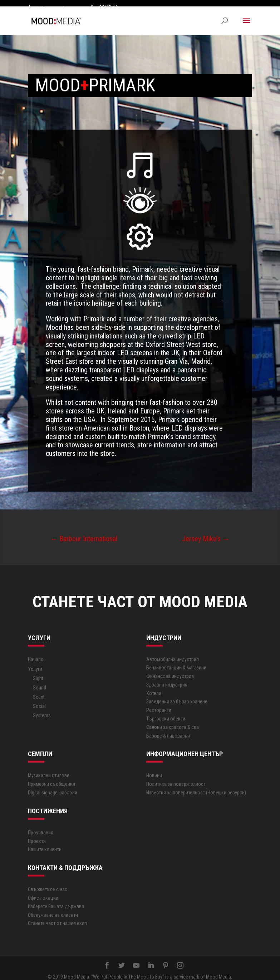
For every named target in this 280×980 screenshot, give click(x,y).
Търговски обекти (166, 712)
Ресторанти (159, 704)
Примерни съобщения (51, 778)
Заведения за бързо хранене (177, 695)
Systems (42, 709)
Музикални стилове (49, 769)
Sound (40, 681)
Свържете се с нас (48, 883)
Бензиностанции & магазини (176, 661)
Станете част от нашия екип (57, 917)
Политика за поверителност (176, 778)
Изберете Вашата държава (56, 900)
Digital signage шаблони (53, 786)
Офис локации (43, 891)
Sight (38, 672)
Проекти (37, 834)
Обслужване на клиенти (53, 908)
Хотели (154, 687)
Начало (36, 653)
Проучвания (41, 826)
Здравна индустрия (167, 678)
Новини (154, 769)
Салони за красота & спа (173, 721)
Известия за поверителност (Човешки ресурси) (196, 786)
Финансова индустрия (170, 670)
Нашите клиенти (45, 843)
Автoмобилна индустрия (173, 653)
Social (39, 700)
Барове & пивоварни (168, 729)
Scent (39, 690)
